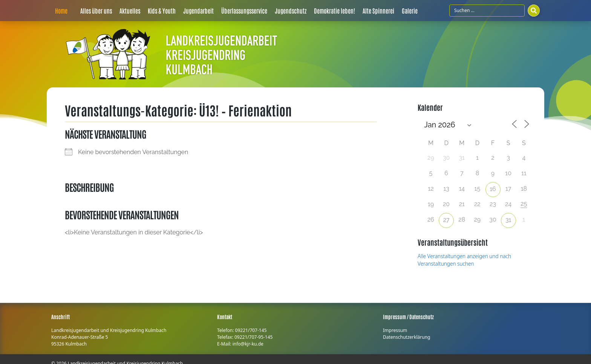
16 (493, 189)
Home (61, 11)
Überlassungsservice (244, 11)
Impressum (395, 330)
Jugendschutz (291, 11)
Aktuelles (130, 11)
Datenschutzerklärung (407, 337)
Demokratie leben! (335, 11)
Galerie (410, 11)
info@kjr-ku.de (248, 344)
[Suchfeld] (487, 11)
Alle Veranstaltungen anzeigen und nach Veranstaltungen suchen (464, 260)
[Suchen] (534, 11)
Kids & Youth (162, 11)
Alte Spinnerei (378, 11)
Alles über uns (96, 11)
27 (446, 220)
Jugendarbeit (198, 11)
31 (508, 220)
